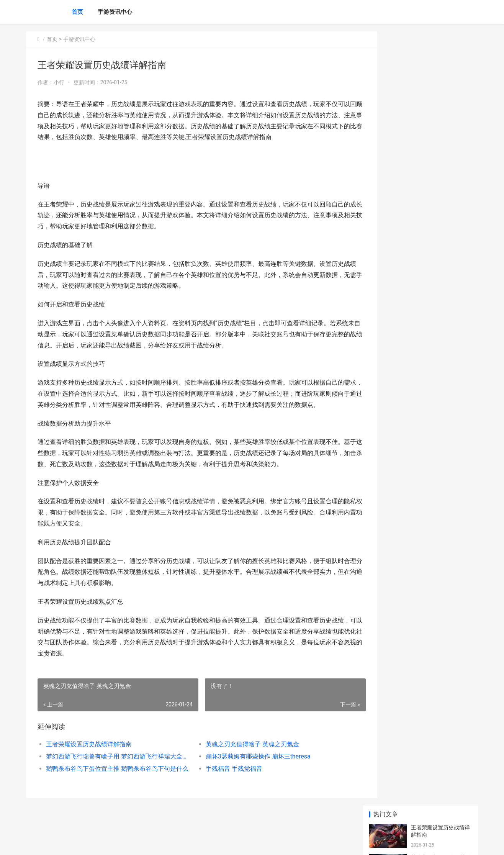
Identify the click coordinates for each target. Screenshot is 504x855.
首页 (77, 12)
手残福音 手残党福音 (223, 780)
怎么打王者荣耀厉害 (435, 378)
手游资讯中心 (115, 12)
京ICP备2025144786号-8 (133, 843)
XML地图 (168, 843)
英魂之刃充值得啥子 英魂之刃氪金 (241, 755)
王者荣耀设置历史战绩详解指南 (89, 755)
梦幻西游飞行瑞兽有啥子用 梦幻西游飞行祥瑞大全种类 (113, 767)
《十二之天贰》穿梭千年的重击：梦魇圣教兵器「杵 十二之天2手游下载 (440, 441)
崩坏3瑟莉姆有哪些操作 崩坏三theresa (247, 767)
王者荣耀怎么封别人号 (438, 318)
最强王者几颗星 (430, 464)
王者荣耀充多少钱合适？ (440, 288)
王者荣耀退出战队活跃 (438, 554)
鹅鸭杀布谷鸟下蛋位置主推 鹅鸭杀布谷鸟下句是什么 (113, 780)
